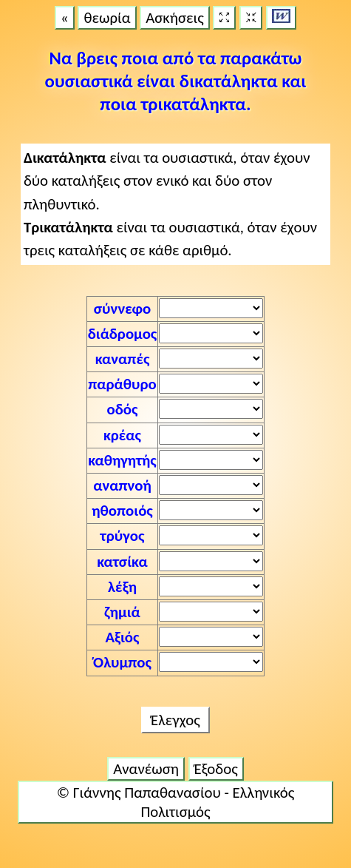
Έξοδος (216, 769)
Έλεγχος (175, 720)
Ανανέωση (146, 769)
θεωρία (107, 18)
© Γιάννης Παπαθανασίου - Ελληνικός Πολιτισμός (175, 802)
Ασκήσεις (175, 18)
